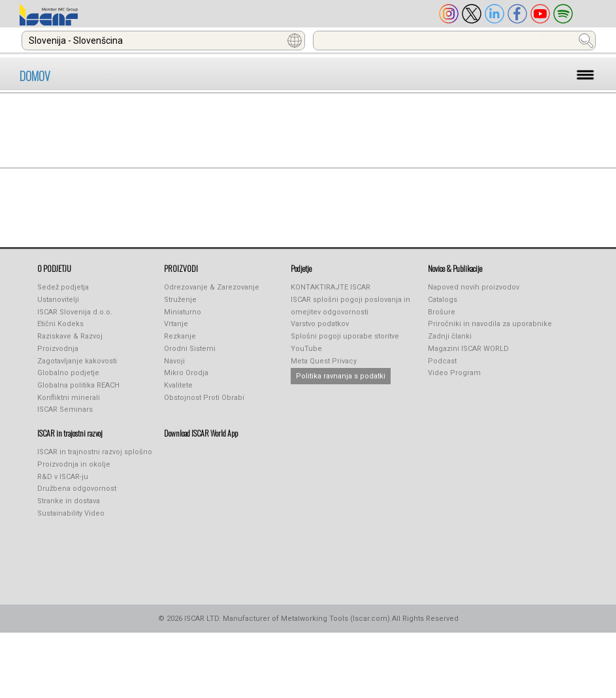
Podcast (442, 361)
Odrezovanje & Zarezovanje (212, 287)
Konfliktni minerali (69, 398)
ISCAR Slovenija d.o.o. (75, 312)
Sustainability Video (71, 513)
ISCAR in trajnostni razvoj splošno (95, 452)
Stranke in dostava (69, 501)
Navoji (174, 361)
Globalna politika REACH (78, 385)
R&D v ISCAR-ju (63, 477)
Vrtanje (176, 324)
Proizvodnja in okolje (74, 464)
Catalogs (443, 300)
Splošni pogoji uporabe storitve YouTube (345, 342)
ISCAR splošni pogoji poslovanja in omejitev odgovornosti (350, 306)
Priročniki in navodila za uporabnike (490, 324)
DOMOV (35, 76)
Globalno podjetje (68, 373)
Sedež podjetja (63, 287)
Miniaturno (183, 312)
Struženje (180, 300)
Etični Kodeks (60, 324)
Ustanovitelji (58, 300)
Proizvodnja (58, 349)
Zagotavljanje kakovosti (77, 361)
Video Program (454, 373)
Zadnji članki (450, 336)
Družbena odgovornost (77, 489)
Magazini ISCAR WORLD (468, 349)
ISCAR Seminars (65, 409)
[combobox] (163, 41)
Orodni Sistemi (190, 349)
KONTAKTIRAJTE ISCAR (331, 287)
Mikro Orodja (186, 373)
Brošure (442, 312)
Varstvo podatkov (320, 324)
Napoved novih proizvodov (474, 287)
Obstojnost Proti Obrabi (204, 398)
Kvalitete (178, 385)
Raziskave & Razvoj (70, 336)
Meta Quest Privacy (324, 361)
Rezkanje (180, 336)
